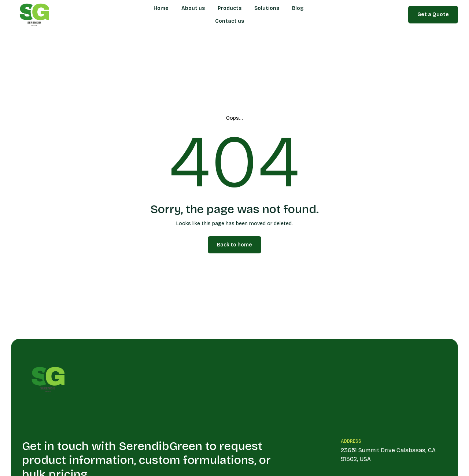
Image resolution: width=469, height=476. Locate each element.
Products (230, 8)
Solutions (267, 8)
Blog (298, 8)
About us (193, 8)
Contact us (230, 21)
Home (161, 8)
